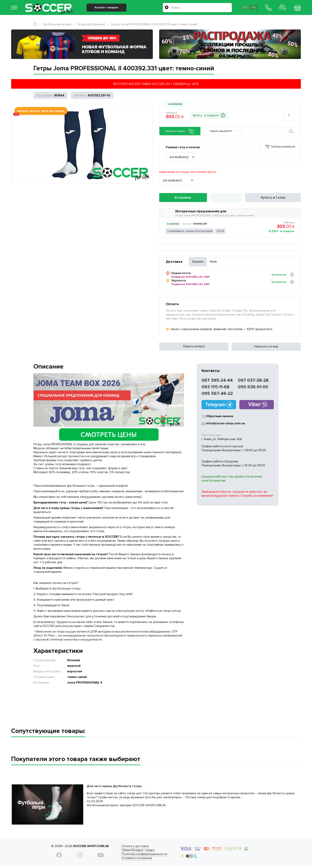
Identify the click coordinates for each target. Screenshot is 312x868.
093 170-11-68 (215, 388)
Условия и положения (129, 859)
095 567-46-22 (217, 395)
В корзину (183, 198)
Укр (240, 9)
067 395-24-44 (217, 382)
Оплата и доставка (128, 847)
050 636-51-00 (253, 388)
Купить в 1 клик (273, 198)
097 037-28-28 (253, 382)
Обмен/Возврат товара (131, 851)
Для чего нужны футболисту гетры (114, 788)
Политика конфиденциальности (137, 855)
